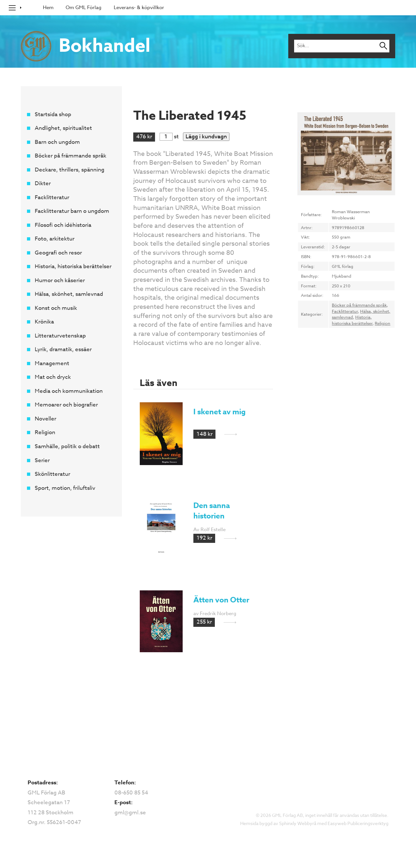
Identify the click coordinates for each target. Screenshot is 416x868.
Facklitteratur (52, 197)
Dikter (42, 184)
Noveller (45, 419)
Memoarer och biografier (66, 405)
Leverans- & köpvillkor (139, 7)
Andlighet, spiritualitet (63, 128)
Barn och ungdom (57, 142)
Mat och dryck (52, 377)
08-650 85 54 (131, 793)
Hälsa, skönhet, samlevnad (69, 294)
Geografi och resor (58, 253)
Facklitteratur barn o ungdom (72, 211)
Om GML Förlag (84, 7)
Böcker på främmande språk (70, 156)
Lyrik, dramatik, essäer (63, 350)
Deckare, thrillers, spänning (69, 170)
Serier (42, 460)
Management (52, 363)
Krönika (44, 322)
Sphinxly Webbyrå (298, 823)
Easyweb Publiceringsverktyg (358, 823)
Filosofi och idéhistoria (63, 225)
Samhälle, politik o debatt (67, 446)
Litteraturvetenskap (60, 336)
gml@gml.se (130, 813)
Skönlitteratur (52, 474)
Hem (48, 7)
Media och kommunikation (68, 391)
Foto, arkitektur (54, 239)
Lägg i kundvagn (206, 137)
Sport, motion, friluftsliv (65, 488)
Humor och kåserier (59, 280)
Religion (45, 433)
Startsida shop (53, 114)
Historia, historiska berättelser (73, 267)
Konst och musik (56, 308)
